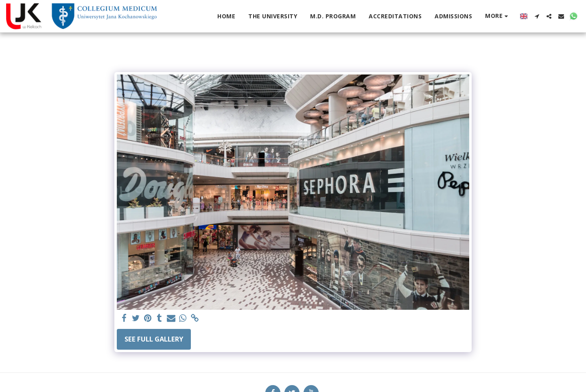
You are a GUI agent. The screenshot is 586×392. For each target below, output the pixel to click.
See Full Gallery (154, 339)
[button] (537, 16)
